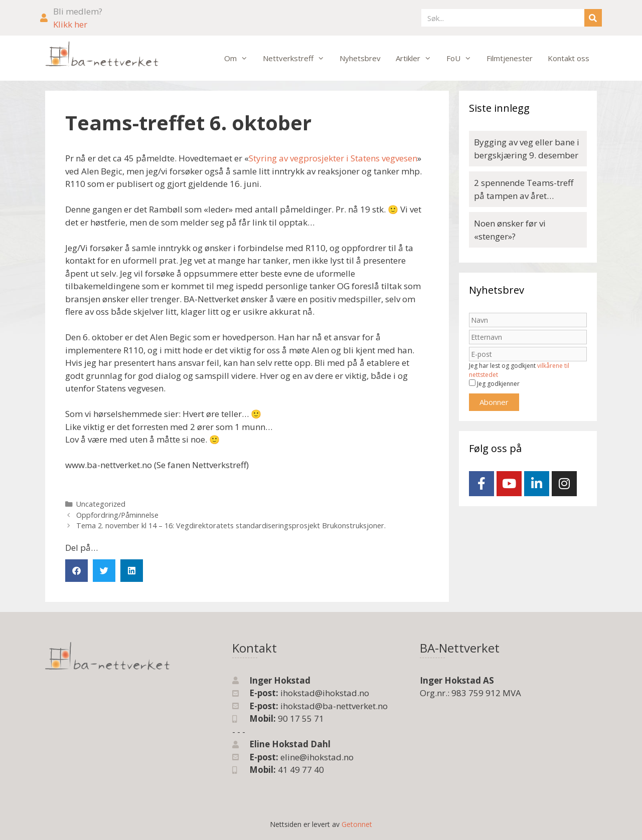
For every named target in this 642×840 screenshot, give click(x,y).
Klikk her (70, 24)
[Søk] (593, 18)
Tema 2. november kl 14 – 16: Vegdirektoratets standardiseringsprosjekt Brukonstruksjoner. (231, 526)
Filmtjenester (510, 58)
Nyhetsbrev (360, 58)
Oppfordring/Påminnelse (117, 515)
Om (240, 58)
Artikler (417, 58)
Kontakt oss (569, 58)
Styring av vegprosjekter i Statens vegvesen (333, 158)
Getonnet (357, 824)
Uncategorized (101, 504)
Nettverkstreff (297, 58)
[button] (76, 571)
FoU (463, 58)
